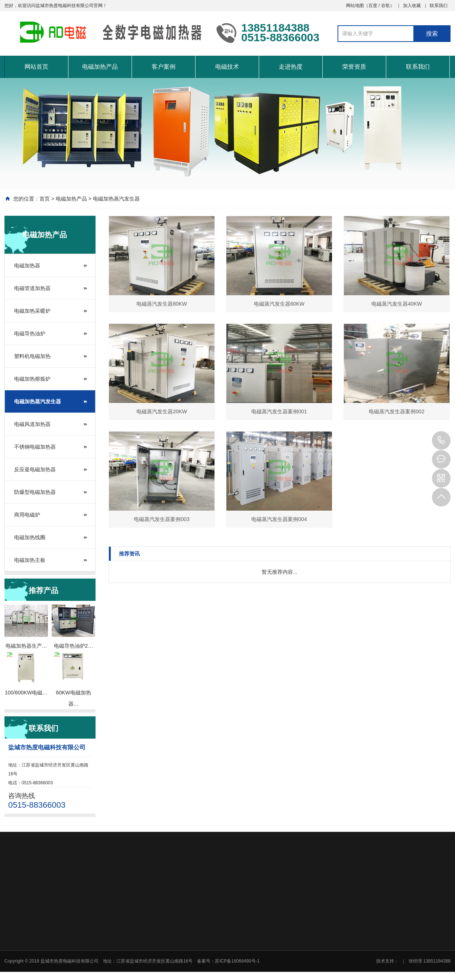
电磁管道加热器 (32, 288)
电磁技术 (227, 67)
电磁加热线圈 (30, 537)
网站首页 (36, 67)
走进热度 (291, 67)
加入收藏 (412, 6)
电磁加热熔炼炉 (32, 379)
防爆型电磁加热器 (35, 492)
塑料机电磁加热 (32, 356)
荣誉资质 (354, 67)
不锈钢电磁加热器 (35, 447)
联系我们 (439, 6)
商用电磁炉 (27, 515)
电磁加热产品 (100, 67)
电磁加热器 (27, 266)
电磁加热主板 (30, 560)
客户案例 (164, 67)
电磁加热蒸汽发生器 (116, 199)
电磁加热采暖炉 (32, 311)
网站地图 (355, 6)
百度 (373, 6)
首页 (45, 199)
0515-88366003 (441, 440)
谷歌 (385, 6)
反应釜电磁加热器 (35, 469)
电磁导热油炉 (30, 333)
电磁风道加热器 (32, 424)
